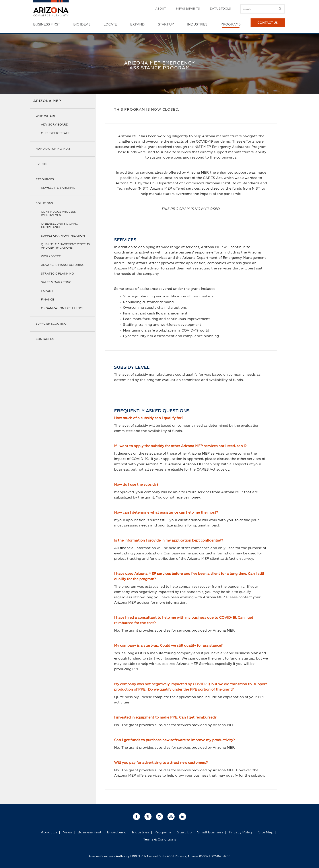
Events (41, 164)
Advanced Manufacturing (63, 265)
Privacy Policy (241, 833)
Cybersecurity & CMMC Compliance (59, 226)
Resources (45, 180)
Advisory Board (55, 125)
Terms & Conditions (160, 840)
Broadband (117, 833)
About (161, 9)
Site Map (266, 833)
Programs (231, 25)
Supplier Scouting (51, 324)
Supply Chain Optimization (63, 236)
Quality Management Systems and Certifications (65, 246)
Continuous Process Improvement (58, 214)
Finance (48, 300)
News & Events (188, 9)
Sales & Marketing (56, 282)
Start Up (166, 25)
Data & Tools (220, 9)
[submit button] (280, 9)
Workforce (51, 256)
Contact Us (268, 25)
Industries (197, 25)
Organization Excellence (62, 308)
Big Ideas (82, 25)
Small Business (210, 833)
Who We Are (46, 116)
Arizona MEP (47, 101)
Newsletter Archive (58, 188)
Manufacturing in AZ (53, 149)
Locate (110, 25)
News (67, 833)
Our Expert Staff (55, 133)
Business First (47, 25)
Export (47, 291)
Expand (137, 25)
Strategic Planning (57, 274)
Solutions (44, 203)
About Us (49, 833)
